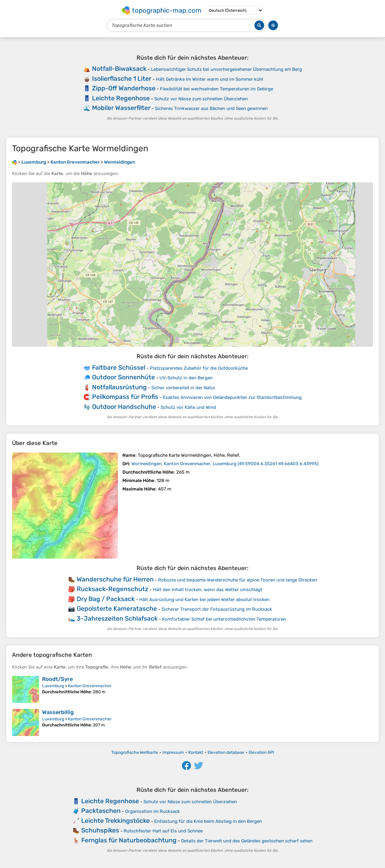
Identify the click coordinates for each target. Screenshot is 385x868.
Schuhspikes (100, 830)
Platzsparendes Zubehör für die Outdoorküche (199, 368)
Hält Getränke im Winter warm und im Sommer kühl (209, 79)
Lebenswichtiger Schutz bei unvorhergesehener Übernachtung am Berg (226, 69)
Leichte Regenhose (121, 98)
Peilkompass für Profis (125, 397)
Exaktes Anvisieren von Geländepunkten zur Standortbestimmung (232, 397)
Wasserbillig (58, 712)
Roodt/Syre (57, 679)
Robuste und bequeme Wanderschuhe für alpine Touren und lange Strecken (238, 580)
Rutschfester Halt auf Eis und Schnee (163, 831)
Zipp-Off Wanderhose (124, 88)
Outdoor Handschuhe (124, 407)
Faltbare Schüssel (119, 367)
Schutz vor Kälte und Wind (188, 407)
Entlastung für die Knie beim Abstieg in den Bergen (208, 821)
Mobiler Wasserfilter (121, 108)
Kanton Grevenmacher (90, 686)
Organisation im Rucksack (152, 811)
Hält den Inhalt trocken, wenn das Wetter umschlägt (208, 590)
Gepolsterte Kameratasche (117, 608)
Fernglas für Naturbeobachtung (129, 840)
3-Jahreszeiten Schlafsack (117, 618)
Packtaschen (101, 811)
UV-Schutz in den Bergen (186, 378)
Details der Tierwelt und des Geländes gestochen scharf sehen (247, 841)
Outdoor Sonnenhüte (123, 377)
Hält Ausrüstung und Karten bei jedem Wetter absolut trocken (204, 600)
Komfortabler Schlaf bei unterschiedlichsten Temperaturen (224, 619)
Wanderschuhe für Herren (115, 579)
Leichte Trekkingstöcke (115, 821)
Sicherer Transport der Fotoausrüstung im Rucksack (217, 609)
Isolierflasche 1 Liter (122, 78)
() (225, 464)
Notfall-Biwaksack (119, 69)
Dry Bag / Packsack (106, 599)
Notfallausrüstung (119, 387)
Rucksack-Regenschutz (112, 589)
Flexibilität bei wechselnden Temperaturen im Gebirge (217, 89)
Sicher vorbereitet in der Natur (183, 388)
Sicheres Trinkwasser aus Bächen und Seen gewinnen (211, 108)
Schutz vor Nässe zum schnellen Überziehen (201, 99)
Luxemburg (53, 686)
